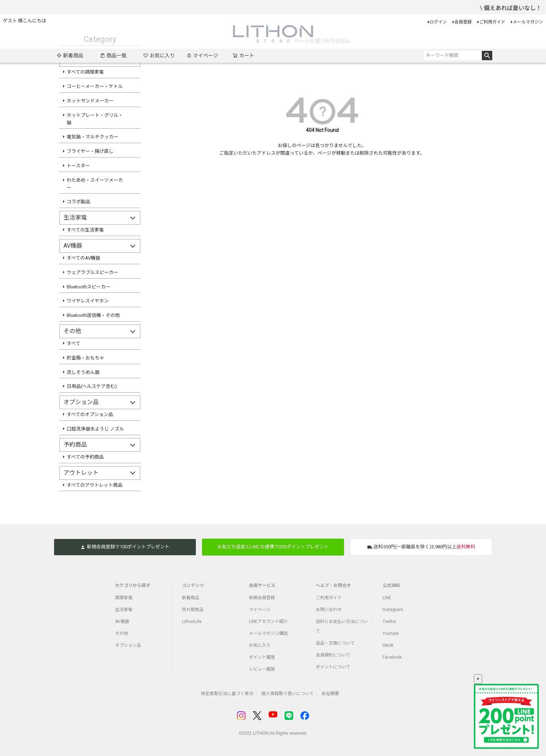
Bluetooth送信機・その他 (93, 315)
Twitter (389, 622)
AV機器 (122, 622)
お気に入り (159, 56)
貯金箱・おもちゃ (85, 358)
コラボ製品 (78, 202)
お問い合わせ (329, 610)
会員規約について (333, 655)
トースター (78, 166)
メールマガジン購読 (268, 633)
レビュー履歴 (262, 669)
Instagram (393, 610)
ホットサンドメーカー (90, 101)
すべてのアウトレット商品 (95, 485)
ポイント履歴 (262, 657)
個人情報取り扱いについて (287, 694)
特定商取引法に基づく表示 (227, 694)
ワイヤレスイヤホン (88, 301)
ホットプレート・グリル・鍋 (95, 119)
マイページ (202, 56)
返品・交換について (335, 643)
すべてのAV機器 (83, 258)
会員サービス (262, 585)
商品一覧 (113, 56)
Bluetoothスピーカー (89, 287)
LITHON (261, 733)
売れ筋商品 (193, 610)
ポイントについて (333, 667)
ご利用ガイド (492, 22)
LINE (387, 598)
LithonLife (192, 622)
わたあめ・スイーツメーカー (95, 184)
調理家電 (124, 598)
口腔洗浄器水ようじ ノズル (95, 429)
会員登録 (463, 22)
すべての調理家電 (85, 72)
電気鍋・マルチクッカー (93, 137)
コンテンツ (193, 585)
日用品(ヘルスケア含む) (92, 386)
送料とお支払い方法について (342, 626)
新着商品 (70, 56)
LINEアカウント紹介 (268, 622)
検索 (487, 56)
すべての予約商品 (85, 457)
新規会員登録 (262, 598)
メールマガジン (528, 22)
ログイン (438, 22)
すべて (74, 343)
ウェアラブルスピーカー (93, 272)
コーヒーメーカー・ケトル (95, 86)
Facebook (392, 657)
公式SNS (391, 585)
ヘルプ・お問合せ (334, 585)
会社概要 (330, 694)
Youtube (391, 633)
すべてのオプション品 (90, 414)
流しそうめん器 (83, 372)
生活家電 (124, 610)
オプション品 (128, 645)
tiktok (388, 645)
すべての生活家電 (85, 230)
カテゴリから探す (133, 585)
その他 (122, 633)
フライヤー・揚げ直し (90, 151)
